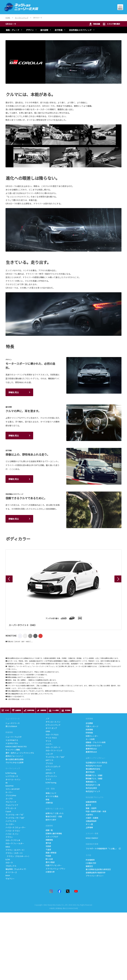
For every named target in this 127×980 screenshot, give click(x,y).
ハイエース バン (12, 834)
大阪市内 (89, 815)
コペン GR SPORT (13, 789)
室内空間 (44, 30)
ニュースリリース (13, 719)
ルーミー (9, 792)
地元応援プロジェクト (95, 797)
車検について (51, 793)
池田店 (48, 846)
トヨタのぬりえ (12, 740)
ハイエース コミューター (16, 827)
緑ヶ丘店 (49, 859)
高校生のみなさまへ (94, 745)
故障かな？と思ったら (55, 809)
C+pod (8, 811)
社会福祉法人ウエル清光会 (96, 762)
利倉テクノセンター (54, 865)
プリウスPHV (11, 795)
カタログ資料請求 (111, 24)
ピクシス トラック (53, 725)
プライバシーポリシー (95, 876)
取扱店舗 (95, 24)
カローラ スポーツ (53, 747)
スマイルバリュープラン (55, 869)
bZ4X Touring (11, 773)
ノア (47, 719)
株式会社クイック (93, 791)
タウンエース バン (53, 722)
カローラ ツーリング (54, 750)
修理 (47, 799)
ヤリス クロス (51, 738)
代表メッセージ (92, 726)
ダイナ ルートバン (13, 779)
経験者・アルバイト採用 (96, 742)
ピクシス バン (51, 776)
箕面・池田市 (91, 808)
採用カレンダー (92, 736)
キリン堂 (89, 824)
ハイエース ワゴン (13, 831)
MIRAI (8, 847)
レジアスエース (12, 776)
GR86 (48, 731)
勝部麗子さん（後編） (95, 778)
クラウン (9, 837)
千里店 (48, 849)
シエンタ (49, 754)
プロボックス (11, 866)
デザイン (30, 30)
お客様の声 (50, 872)
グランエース (11, 808)
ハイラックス (11, 821)
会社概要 (89, 723)
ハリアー (49, 744)
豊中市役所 (90, 772)
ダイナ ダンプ (51, 728)
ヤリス (48, 741)
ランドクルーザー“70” (15, 815)
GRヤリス (49, 760)
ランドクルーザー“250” (55, 757)
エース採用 (90, 739)
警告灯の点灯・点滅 (54, 816)
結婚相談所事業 (92, 844)
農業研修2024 (91, 752)
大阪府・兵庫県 (92, 818)
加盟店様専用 (91, 802)
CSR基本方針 (91, 863)
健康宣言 (89, 866)
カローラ (9, 863)
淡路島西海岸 (91, 821)
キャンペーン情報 (13, 750)
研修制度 (89, 733)
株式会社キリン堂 (93, 785)
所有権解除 (90, 860)
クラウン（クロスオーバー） (18, 856)
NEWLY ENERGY (92, 838)
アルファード (11, 802)
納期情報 (49, 840)
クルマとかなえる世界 (15, 762)
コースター (10, 824)
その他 (88, 855)
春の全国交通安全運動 (15, 759)
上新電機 (89, 827)
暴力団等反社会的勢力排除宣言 (98, 869)
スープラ (9, 799)
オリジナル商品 (52, 796)
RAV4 (8, 875)
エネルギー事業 (92, 833)
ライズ (48, 779)
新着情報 (9, 732)
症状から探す (51, 820)
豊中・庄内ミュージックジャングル (20, 753)
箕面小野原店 (51, 853)
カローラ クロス (52, 735)
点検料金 (49, 803)
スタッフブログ (52, 837)
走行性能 (59, 30)
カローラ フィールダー (15, 843)
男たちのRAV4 (11, 726)
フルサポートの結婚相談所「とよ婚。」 (101, 849)
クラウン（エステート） (15, 850)
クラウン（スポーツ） (15, 853)
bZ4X (8, 859)
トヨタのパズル (12, 743)
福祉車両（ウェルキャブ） (16, 869)
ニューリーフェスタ (14, 737)
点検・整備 (50, 789)
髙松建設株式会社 (93, 769)
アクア (48, 770)
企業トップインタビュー (96, 758)
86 (6, 783)
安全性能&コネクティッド (80, 30)
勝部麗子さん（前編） (95, 775)
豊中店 (48, 843)
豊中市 (88, 805)
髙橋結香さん (91, 782)
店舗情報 (49, 826)
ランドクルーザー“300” (15, 818)
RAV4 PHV (9, 786)
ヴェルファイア (12, 805)
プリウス (49, 763)
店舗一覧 (49, 830)
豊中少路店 (50, 862)
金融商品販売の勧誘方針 (96, 873)
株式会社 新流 (91, 788)
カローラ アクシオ (13, 840)
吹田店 (48, 856)
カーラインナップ (13, 768)
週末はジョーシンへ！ (15, 756)
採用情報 (89, 719)
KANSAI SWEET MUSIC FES (16, 746)
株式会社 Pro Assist (94, 766)
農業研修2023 (91, 749)
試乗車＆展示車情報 (54, 833)
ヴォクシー (10, 879)
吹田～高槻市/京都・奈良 (96, 811)
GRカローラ (11, 24)
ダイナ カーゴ (11, 872)
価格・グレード (13, 30)
